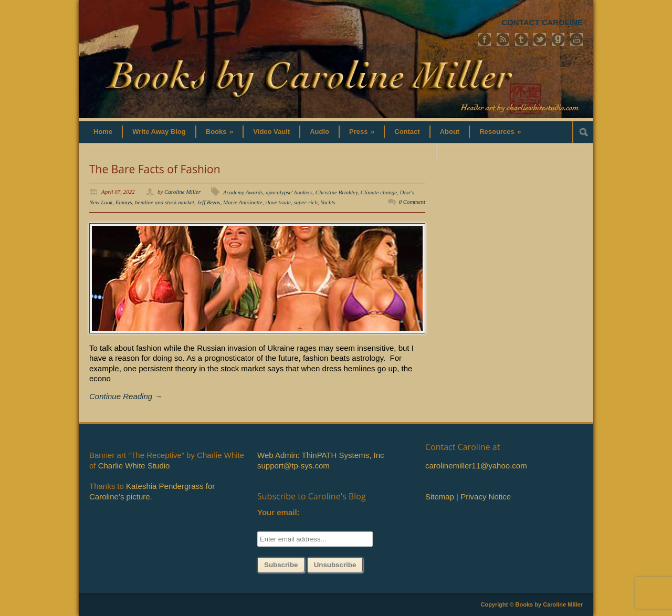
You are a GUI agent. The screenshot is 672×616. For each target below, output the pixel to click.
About (450, 132)
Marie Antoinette (243, 202)
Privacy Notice (486, 497)
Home (103, 132)
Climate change (379, 192)
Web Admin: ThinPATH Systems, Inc (321, 455)
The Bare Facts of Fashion (155, 169)
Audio (319, 132)
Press (362, 132)
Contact (407, 132)
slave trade (278, 202)
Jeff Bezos (208, 202)
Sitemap (440, 497)
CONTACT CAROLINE (542, 22)
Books (220, 132)
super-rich (306, 202)
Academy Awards (243, 192)
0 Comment (412, 202)
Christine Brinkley (337, 192)
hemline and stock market (165, 202)
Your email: (279, 512)
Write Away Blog (159, 132)
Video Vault (271, 132)
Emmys (124, 202)
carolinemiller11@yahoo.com (476, 466)
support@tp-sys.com (293, 466)
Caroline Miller (182, 192)
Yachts (328, 202)
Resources (500, 132)
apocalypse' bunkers (289, 192)
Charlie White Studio (134, 466)
